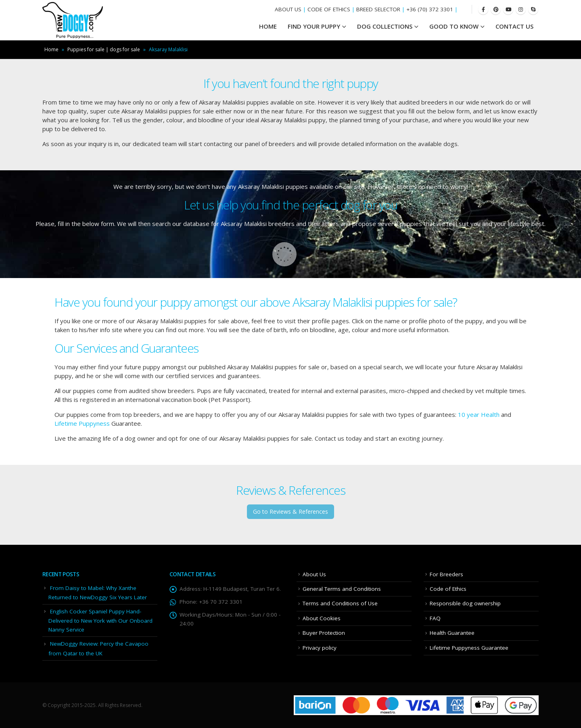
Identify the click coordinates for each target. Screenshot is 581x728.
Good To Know (454, 26)
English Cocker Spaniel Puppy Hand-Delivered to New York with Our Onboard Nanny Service (100, 620)
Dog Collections (385, 26)
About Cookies (322, 618)
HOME (268, 26)
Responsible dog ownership (465, 603)
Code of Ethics (448, 589)
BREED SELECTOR (378, 9)
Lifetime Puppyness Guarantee (469, 648)
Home (51, 49)
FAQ (435, 618)
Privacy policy (320, 648)
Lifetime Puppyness (82, 423)
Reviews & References (290, 490)
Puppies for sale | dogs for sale (104, 49)
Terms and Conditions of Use (340, 603)
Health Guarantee (452, 633)
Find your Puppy (314, 26)
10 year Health (479, 414)
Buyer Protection (324, 633)
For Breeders (446, 574)
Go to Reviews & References (290, 511)
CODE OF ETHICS (329, 9)
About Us (314, 574)
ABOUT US (288, 9)
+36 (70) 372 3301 (430, 9)
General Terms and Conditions (342, 589)
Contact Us (514, 26)
